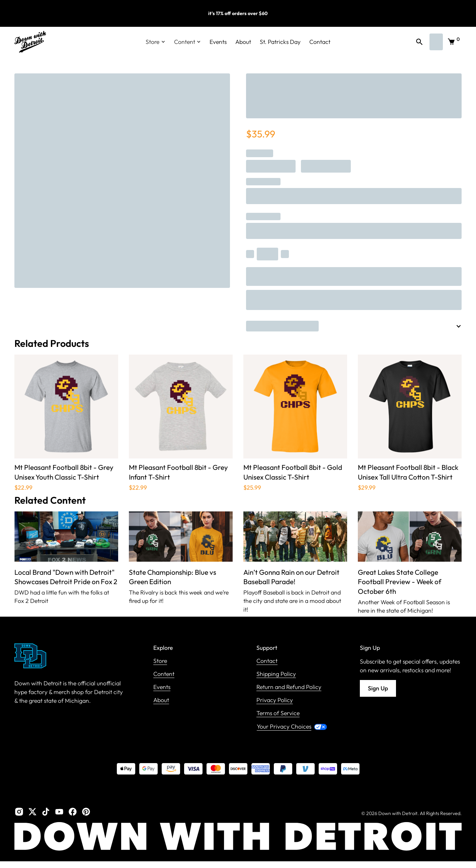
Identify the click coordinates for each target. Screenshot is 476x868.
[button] (155, 42)
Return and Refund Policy (289, 687)
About (243, 42)
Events (218, 42)
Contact (320, 42)
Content (164, 674)
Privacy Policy (275, 700)
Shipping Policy (276, 674)
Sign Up (378, 688)
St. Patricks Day (280, 42)
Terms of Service (278, 713)
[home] (30, 42)
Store (160, 661)
